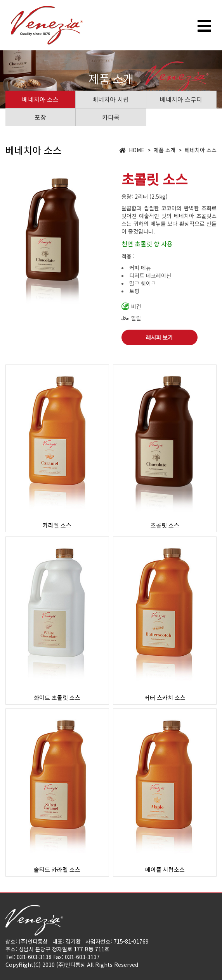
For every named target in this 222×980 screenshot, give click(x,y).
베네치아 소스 (40, 99)
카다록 (111, 117)
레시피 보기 (159, 337)
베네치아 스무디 (181, 99)
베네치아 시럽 (111, 99)
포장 (40, 117)
